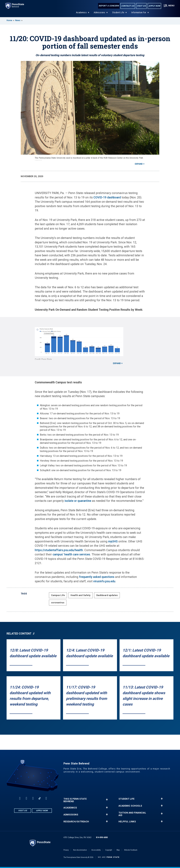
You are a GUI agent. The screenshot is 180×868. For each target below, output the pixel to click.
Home (9, 20)
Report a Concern (108, 6)
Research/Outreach (76, 822)
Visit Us (140, 6)
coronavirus (58, 603)
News (18, 20)
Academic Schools (130, 806)
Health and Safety (81, 595)
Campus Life (58, 595)
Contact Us (127, 6)
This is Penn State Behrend (75, 800)
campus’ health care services (71, 554)
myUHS (113, 541)
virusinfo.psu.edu (104, 581)
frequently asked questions (97, 577)
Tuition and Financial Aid (132, 814)
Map (118, 850)
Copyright (109, 850)
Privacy (66, 850)
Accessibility (96, 850)
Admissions (99, 12)
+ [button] (107, 800)
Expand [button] (139, 164)
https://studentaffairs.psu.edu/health (59, 550)
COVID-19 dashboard (107, 197)
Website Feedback (131, 850)
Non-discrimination (80, 850)
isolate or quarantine (78, 501)
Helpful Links (127, 822)
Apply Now (153, 6)
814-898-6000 (102, 837)
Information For (138, 12)
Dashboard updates (107, 595)
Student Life (118, 12)
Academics (81, 12)
